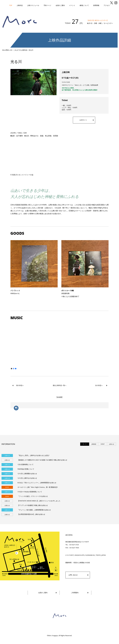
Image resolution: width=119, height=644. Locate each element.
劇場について (84, 5)
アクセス (107, 5)
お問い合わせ (73, 575)
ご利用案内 (75, 593)
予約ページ (47, 5)
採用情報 (96, 5)
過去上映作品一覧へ (60, 385)
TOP (11, 5)
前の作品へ (20, 385)
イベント (72, 5)
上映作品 (20, 5)
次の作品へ (99, 385)
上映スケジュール (33, 5)
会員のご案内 (60, 5)
